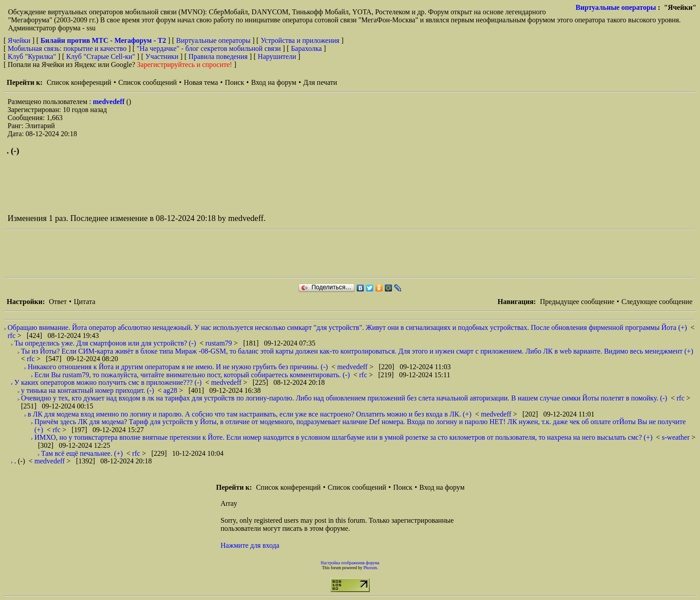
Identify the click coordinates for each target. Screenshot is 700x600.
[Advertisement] (168, 254)
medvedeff (110, 102)
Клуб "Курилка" (32, 56)
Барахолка (306, 48)
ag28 (171, 390)
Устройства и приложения (300, 40)
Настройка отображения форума (350, 563)
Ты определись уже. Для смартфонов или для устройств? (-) (105, 343)
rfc (12, 335)
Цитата (84, 302)
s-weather (677, 437)
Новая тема (201, 82)
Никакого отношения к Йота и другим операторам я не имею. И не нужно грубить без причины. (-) (178, 367)
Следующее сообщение (657, 302)
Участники (162, 56)
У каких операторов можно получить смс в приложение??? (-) (108, 382)
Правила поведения (218, 56)
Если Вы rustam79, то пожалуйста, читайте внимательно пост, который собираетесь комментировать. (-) (192, 375)
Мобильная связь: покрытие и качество (67, 48)
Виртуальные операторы (616, 7)
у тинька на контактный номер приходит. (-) (87, 390)
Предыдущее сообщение (577, 302)
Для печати (320, 82)
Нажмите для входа (250, 545)
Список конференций (79, 82)
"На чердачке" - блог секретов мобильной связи (209, 48)
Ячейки (20, 40)
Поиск (235, 82)
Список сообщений (148, 82)
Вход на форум (273, 82)
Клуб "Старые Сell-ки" (101, 56)
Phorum (370, 568)
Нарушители (277, 56)
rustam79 (220, 343)
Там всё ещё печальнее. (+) (82, 453)
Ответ (58, 302)
